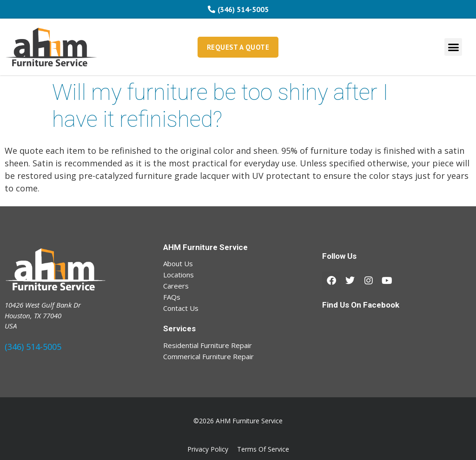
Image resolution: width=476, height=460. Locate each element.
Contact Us (181, 308)
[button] (453, 47)
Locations (178, 275)
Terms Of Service (263, 449)
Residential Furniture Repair (208, 345)
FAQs (172, 297)
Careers (176, 286)
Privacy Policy (208, 449)
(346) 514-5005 (33, 347)
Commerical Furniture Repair (208, 356)
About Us (178, 263)
